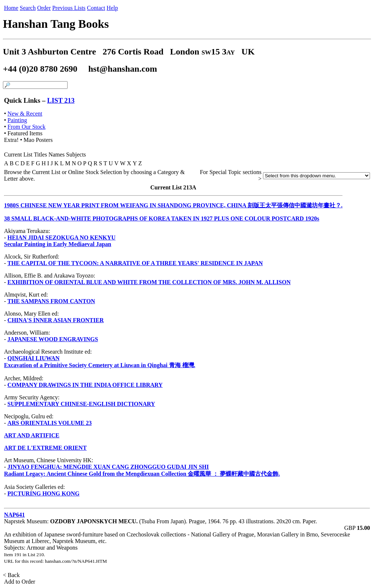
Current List (18, 154)
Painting (17, 120)
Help (112, 8)
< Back (12, 575)
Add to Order (20, 582)
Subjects (76, 154)
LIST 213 (61, 100)
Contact (96, 8)
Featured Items (25, 133)
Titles (41, 154)
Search (28, 8)
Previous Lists (69, 8)
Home (11, 8)
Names (57, 154)
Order (44, 8)
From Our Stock (27, 127)
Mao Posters (38, 140)
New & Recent (25, 114)
